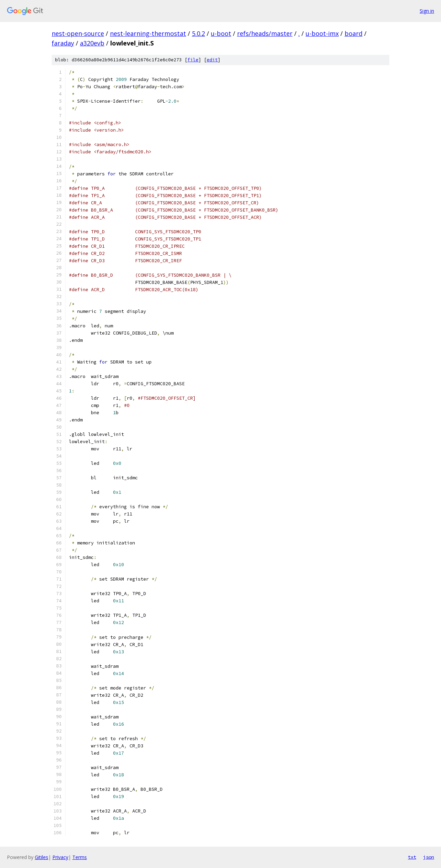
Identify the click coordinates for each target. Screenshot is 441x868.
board (353, 33)
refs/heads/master (265, 33)
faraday (63, 43)
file (193, 60)
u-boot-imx (322, 33)
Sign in (427, 11)
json (429, 857)
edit (212, 60)
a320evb (92, 43)
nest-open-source (78, 33)
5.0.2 (198, 33)
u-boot (221, 33)
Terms (80, 857)
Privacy (60, 857)
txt (412, 857)
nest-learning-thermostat (148, 33)
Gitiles (42, 857)
